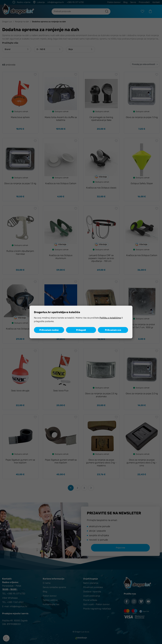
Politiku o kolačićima (110, 318)
